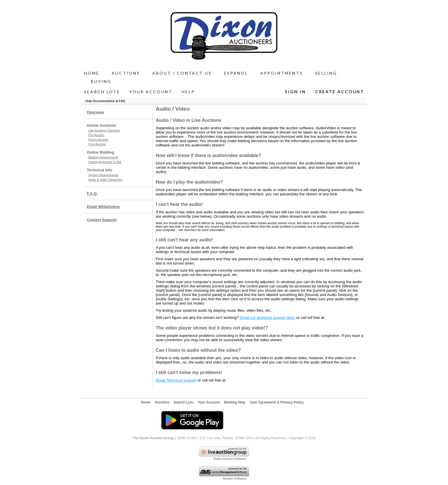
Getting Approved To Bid (105, 162)
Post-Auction (97, 144)
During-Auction (98, 140)
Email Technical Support (176, 380)
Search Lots (102, 92)
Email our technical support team (267, 318)
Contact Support (102, 220)
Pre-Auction (96, 135)
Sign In (295, 92)
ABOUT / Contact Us (182, 73)
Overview (95, 112)
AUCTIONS (126, 73)
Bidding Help (235, 402)
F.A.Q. (92, 193)
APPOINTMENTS (282, 73)
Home (92, 73)
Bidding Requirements (103, 157)
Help (188, 92)
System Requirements (103, 175)
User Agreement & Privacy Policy (277, 402)
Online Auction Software (230, 459)
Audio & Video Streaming (105, 180)
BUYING (101, 81)
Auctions (162, 402)
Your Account (151, 92)
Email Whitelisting (103, 207)
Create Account (340, 92)
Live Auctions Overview (104, 130)
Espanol (236, 73)
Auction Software (235, 479)
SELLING (326, 73)
